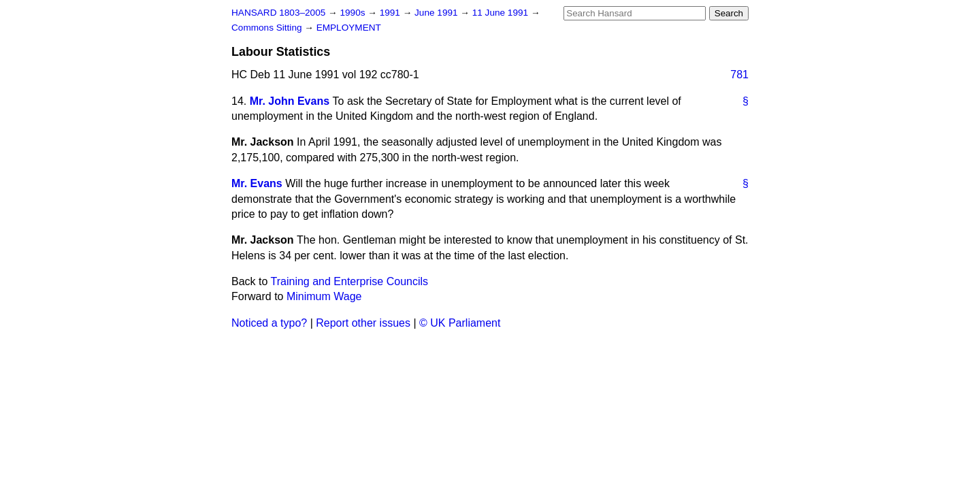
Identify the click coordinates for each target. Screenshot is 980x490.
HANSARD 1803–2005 (278, 13)
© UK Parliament (460, 323)
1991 (391, 13)
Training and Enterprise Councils (350, 281)
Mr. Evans (257, 183)
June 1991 (437, 13)
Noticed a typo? (269, 323)
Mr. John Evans (290, 101)
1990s (354, 13)
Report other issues (363, 323)
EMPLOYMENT (349, 28)
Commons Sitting (268, 28)
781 (739, 75)
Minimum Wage (324, 296)
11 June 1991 (502, 13)
